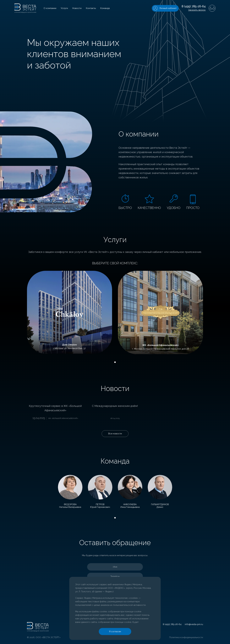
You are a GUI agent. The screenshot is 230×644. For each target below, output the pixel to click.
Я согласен (115, 632)
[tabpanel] (70, 312)
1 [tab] (115, 362)
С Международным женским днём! (115, 406)
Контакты (91, 8)
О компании (50, 8)
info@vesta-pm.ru (194, 624)
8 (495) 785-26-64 (194, 6)
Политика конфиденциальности (186, 637)
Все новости (115, 434)
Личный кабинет (168, 8)
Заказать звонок (197, 10)
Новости (77, 8)
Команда (105, 8)
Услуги (64, 8)
